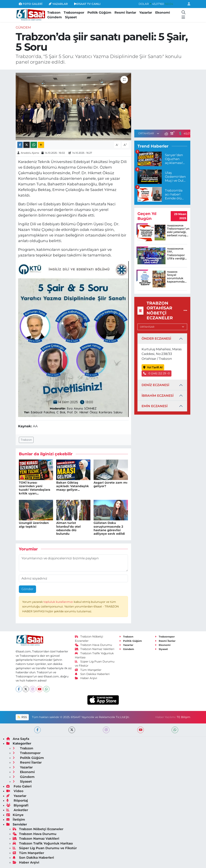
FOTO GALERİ (31, 4)
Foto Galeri (19, 786)
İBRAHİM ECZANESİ (158, 396)
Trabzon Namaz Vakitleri (95, 649)
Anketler (17, 810)
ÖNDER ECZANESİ (156, 339)
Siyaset (71, 17)
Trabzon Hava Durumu (93, 645)
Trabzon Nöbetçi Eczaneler (38, 829)
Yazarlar (146, 12)
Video (15, 791)
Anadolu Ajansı (30, 153)
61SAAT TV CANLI (87, 4)
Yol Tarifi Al (153, 367)
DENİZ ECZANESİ (155, 385)
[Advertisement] (166, 99)
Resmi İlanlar (125, 12)
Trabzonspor (74, 12)
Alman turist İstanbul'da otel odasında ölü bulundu (68, 528)
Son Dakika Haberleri (92, 674)
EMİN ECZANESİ (155, 406)
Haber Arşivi (86, 678)
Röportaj (17, 800)
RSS (22, 717)
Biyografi (17, 805)
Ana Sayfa (18, 739)
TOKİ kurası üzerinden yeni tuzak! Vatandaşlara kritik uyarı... (35, 488)
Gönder (27, 589)
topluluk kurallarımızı (59, 602)
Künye (15, 815)
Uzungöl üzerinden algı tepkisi (34, 525)
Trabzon (54, 12)
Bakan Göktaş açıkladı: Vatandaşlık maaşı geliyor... (73, 486)
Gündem (55, 17)
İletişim (16, 820)
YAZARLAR (58, 4)
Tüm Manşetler (88, 670)
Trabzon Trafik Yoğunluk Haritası (43, 843)
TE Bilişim (183, 717)
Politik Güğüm (99, 12)
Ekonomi (163, 12)
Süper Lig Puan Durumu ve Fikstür (45, 848)
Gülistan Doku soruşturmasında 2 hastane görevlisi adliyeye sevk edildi (109, 528)
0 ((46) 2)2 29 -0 (157, 373)
